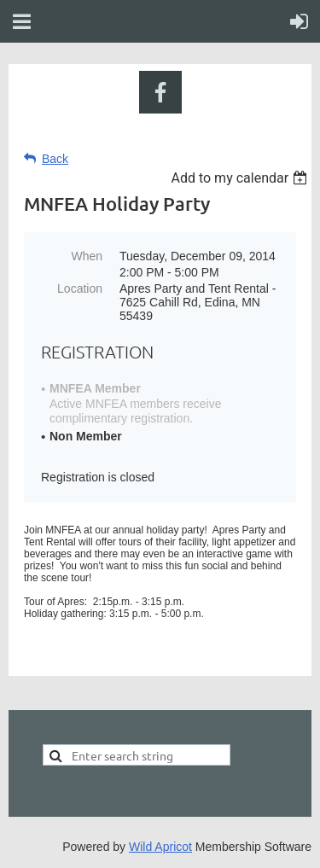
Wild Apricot (160, 847)
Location (80, 288)
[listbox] (241, 178)
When (87, 256)
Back (55, 159)
